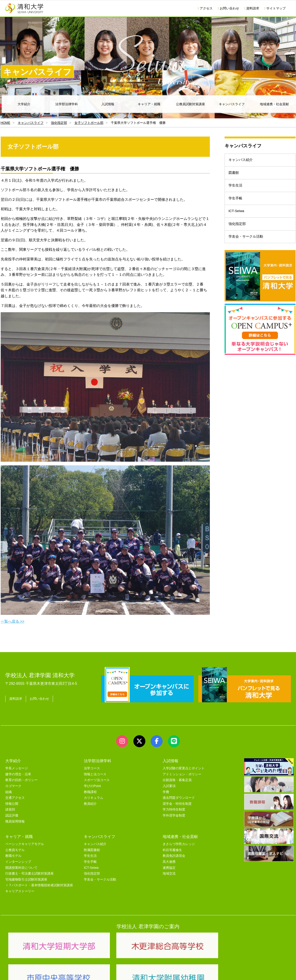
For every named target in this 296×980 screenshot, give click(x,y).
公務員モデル (15, 850)
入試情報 (108, 104)
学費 (166, 792)
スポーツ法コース (97, 780)
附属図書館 (92, 850)
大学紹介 (24, 104)
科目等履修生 (172, 850)
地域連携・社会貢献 (180, 837)
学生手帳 (237, 207)
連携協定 (169, 868)
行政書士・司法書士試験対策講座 (29, 874)
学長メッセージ (17, 768)
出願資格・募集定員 (177, 780)
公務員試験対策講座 (190, 104)
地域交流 (169, 874)
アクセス (205, 8)
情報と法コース (95, 774)
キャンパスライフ (232, 104)
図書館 (235, 176)
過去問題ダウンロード (179, 798)
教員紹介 (90, 804)
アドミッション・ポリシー (182, 774)
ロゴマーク (13, 786)
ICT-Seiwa (238, 223)
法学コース (92, 768)
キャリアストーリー (20, 891)
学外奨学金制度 (174, 815)
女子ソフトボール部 (89, 123)
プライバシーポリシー (139, 971)
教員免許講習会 (174, 856)
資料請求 (252, 8)
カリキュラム (94, 798)
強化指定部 (59, 123)
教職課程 (90, 792)
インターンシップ (18, 862)
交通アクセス (15, 798)
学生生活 (237, 192)
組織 (9, 792)
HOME (6, 123)
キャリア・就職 (149, 104)
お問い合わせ (228, 8)
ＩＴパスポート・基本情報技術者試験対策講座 (39, 885)
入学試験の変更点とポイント (184, 768)
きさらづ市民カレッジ (179, 844)
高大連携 (169, 862)
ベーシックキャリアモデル (25, 844)
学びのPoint (92, 786)
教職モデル (13, 856)
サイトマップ (275, 8)
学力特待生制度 (174, 809)
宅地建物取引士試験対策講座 (26, 879)
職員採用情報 (15, 821)
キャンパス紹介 (242, 161)
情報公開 (12, 804)
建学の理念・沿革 (18, 774)
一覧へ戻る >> (13, 621)
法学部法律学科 (67, 104)
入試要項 (169, 786)
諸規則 (10, 809)
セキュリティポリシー (102, 971)
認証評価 (12, 815)
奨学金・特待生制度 (177, 804)
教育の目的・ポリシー (21, 780)
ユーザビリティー (68, 971)
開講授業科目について (21, 868)
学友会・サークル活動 (248, 253)
